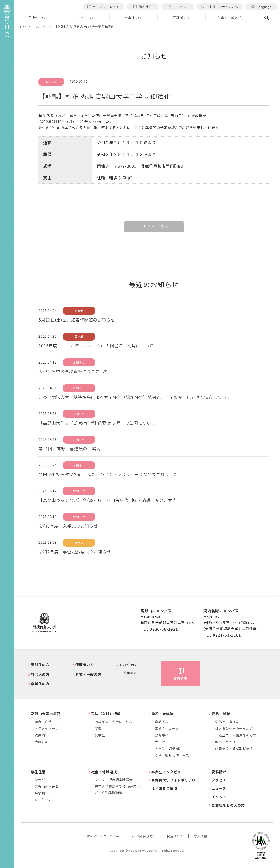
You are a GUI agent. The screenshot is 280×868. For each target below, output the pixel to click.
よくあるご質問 (164, 788)
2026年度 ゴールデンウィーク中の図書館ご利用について (96, 346)
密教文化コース (167, 728)
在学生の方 (86, 18)
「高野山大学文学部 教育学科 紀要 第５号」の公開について (97, 423)
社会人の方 (40, 674)
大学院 (160, 742)
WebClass (42, 800)
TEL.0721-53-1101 (222, 635)
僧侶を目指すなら (229, 722)
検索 (267, 18)
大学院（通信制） (169, 749)
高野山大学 (44, 623)
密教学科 (162, 722)
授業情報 (130, 673)
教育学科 (162, 735)
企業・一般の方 (229, 18)
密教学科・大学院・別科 (114, 722)
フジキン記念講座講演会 (114, 780)
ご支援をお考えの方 (228, 805)
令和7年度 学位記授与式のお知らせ (75, 552)
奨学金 (100, 735)
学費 (98, 728)
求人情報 (201, 836)
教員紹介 (41, 735)
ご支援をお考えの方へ (220, 7)
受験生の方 (38, 18)
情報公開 (41, 742)
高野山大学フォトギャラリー (175, 780)
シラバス (41, 780)
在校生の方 (129, 665)
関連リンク (175, 836)
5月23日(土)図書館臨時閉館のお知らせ (77, 320)
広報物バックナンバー (103, 836)
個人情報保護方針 (143, 836)
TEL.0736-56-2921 (159, 629)
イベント (219, 797)
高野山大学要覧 (47, 786)
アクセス (178, 7)
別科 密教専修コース (172, 755)
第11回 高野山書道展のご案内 (69, 448)
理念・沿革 (43, 722)
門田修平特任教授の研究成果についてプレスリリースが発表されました (108, 474)
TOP (23, 26)
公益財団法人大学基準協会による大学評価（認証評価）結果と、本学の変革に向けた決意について (134, 397)
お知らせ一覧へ (154, 226)
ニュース (219, 788)
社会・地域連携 (104, 772)
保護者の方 (182, 18)
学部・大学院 (163, 714)
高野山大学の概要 (46, 714)
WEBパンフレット (103, 7)
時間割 (40, 793)
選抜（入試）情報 (106, 714)
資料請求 (143, 7)
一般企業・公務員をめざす (236, 735)
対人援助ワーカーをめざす (236, 728)
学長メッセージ (47, 728)
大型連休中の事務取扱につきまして (73, 371)
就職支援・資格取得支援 (234, 749)
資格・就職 (221, 714)
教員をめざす (226, 742)
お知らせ (40, 26)
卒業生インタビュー (168, 772)
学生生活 (38, 772)
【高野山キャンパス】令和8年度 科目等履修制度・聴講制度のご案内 (108, 500)
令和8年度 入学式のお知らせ (68, 526)
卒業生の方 (134, 18)
